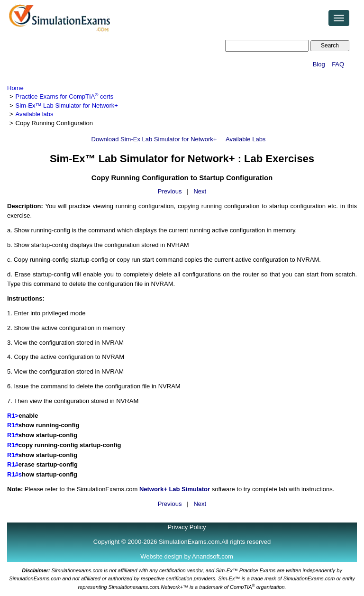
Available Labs (246, 139)
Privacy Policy (187, 527)
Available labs (35, 114)
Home (15, 88)
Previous (170, 191)
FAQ (338, 64)
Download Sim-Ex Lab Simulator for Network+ (154, 139)
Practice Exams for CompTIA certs (65, 96)
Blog (319, 64)
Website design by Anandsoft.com (187, 556)
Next (200, 191)
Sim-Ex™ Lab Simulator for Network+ (67, 105)
